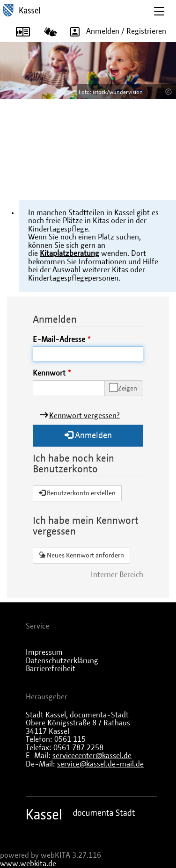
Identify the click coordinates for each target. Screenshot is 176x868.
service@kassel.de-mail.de (100, 764)
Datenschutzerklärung (62, 661)
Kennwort (49, 373)
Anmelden (88, 435)
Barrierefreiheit (51, 669)
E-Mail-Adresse (59, 340)
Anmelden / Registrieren (115, 31)
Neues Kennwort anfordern (81, 555)
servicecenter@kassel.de (92, 756)
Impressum (44, 652)
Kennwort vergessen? (84, 416)
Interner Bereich (117, 575)
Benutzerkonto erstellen (77, 493)
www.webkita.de (28, 864)
